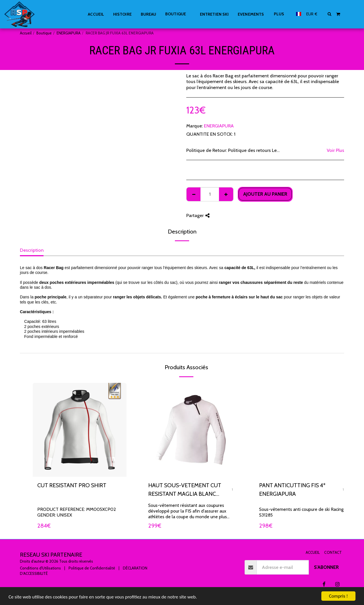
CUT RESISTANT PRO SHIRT (72, 485)
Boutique (44, 33)
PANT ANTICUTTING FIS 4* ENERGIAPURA (292, 490)
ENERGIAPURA (69, 33)
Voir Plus (335, 150)
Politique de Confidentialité (92, 568)
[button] (330, 14)
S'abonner (326, 567)
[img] (191, 430)
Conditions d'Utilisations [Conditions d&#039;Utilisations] (40, 568)
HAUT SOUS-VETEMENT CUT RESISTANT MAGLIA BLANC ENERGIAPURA (185, 490)
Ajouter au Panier (265, 194)
